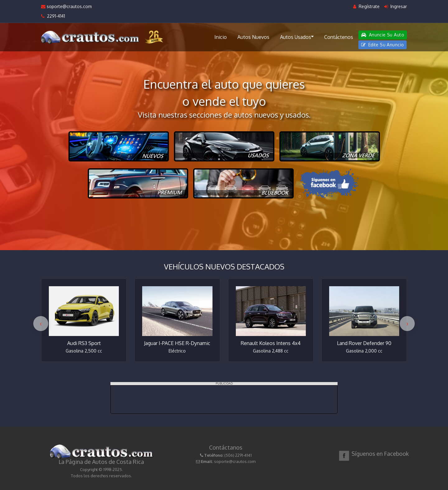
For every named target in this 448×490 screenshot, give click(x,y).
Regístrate (366, 6)
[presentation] (41, 324)
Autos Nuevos (253, 37)
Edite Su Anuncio (383, 45)
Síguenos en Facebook (380, 454)
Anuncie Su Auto (383, 35)
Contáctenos (339, 37)
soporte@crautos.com (66, 6)
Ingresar (396, 6)
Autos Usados (297, 37)
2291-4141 (53, 16)
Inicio (221, 37)
